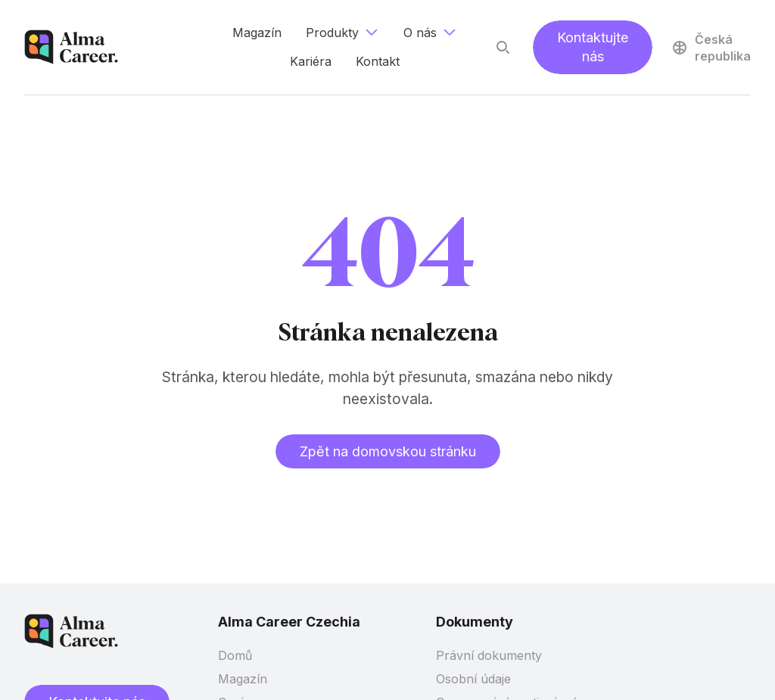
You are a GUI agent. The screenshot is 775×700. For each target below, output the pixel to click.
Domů (235, 655)
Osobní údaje (473, 679)
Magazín (243, 679)
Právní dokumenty (489, 655)
